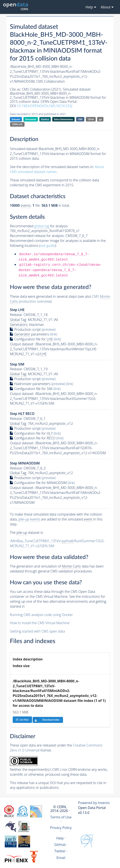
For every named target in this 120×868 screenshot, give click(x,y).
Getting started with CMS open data (37, 631)
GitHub (60, 845)
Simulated (31, 119)
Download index (46, 720)
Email (61, 858)
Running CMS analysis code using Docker (41, 615)
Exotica (45, 119)
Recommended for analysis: (39, 226)
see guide (48, 246)
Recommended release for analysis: (37, 236)
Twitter (60, 851)
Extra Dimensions (63, 119)
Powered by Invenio (94, 803)
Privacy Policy (61, 828)
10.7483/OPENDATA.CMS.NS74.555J (44, 106)
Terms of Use (61, 817)
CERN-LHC (17, 124)
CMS (80, 119)
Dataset (16, 119)
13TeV (91, 119)
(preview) (49, 329)
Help (60, 838)
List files (22, 720)
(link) (53, 334)
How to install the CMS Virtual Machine (40, 623)
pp (100, 119)
